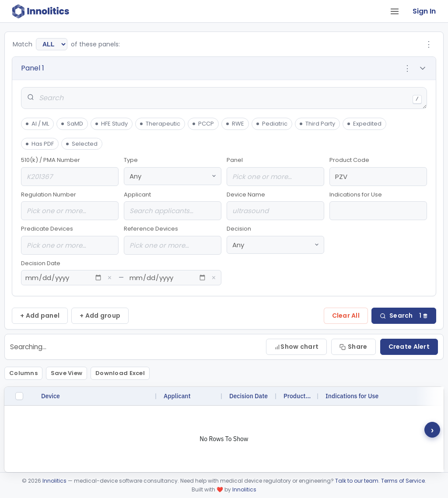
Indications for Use (378, 205)
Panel (275, 171)
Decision (275, 239)
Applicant (173, 205)
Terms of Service (403, 481)
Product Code (378, 171)
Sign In (424, 11)
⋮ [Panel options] (407, 68)
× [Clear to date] (214, 278)
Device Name (275, 205)
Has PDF (40, 144)
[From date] (64, 278)
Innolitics (54, 481)
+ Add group (100, 316)
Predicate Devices (70, 240)
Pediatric (272, 124)
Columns (23, 373)
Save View (66, 373)
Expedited (364, 124)
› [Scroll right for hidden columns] (432, 430)
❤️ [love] (220, 489)
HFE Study (111, 124)
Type (173, 170)
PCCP (203, 124)
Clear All (346, 316)
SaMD (72, 124)
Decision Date (121, 272)
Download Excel (120, 373)
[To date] (168, 278)
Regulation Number (70, 205)
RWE (235, 124)
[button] (224, 68)
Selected (82, 144)
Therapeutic (160, 124)
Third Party (317, 124)
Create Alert (409, 347)
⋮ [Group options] (429, 44)
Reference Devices (173, 240)
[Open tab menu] (395, 11)
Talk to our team (357, 481)
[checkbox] (19, 396)
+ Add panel (40, 316)
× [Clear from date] (110, 278)
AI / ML (37, 124)
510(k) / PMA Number (70, 171)
